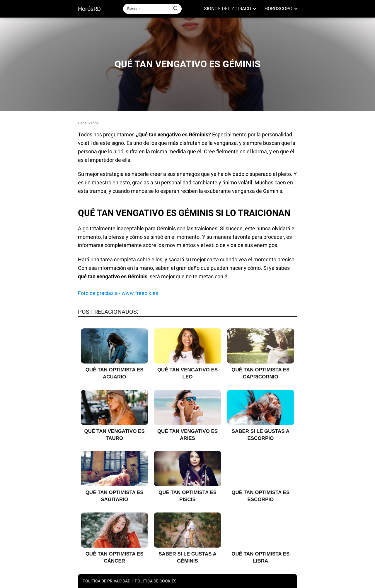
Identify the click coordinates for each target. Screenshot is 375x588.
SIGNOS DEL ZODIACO (227, 9)
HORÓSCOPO (278, 9)
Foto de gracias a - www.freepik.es (118, 293)
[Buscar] (175, 8)
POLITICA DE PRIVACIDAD (106, 581)
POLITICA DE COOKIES (156, 581)
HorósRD (89, 9)
